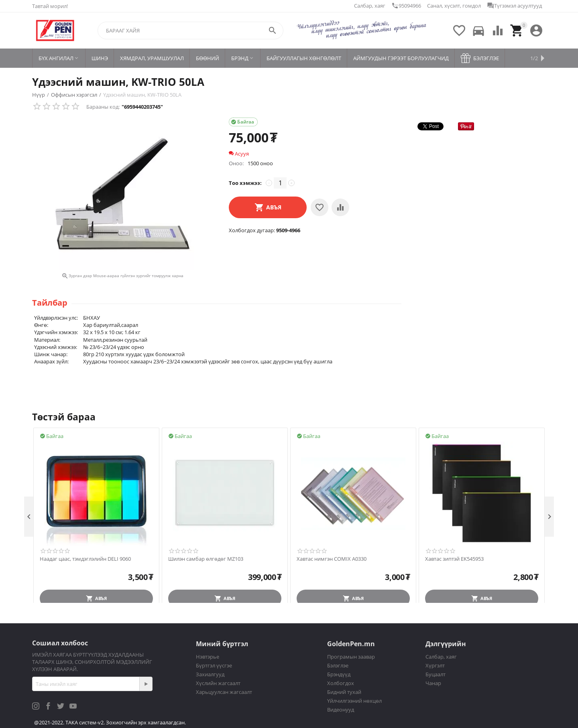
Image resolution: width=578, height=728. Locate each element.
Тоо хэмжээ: (245, 183)
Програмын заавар (351, 657)
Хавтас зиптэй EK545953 (454, 559)
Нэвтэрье (208, 657)
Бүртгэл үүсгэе (214, 665)
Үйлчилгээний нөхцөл (354, 701)
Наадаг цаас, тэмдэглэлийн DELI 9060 (85, 559)
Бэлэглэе (338, 665)
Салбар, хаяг (370, 6)
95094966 (406, 6)
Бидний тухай (344, 692)
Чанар (433, 683)
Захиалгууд (210, 674)
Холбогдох (341, 683)
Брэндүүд (339, 674)
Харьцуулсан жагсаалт (224, 692)
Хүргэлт (435, 665)
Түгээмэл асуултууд (514, 6)
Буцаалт (436, 674)
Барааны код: (103, 107)
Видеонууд (341, 710)
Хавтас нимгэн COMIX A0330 (332, 559)
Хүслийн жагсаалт (218, 683)
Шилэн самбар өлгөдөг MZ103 (206, 559)
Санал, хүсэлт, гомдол (454, 6)
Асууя (239, 154)
